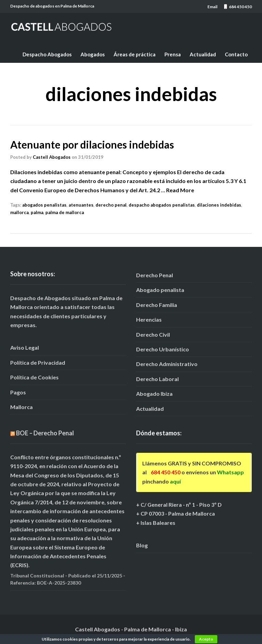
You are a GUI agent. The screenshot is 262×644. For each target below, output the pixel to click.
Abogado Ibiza (154, 394)
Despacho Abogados (47, 54)
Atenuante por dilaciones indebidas (92, 144)
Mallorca (21, 407)
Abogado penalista (160, 290)
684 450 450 (166, 472)
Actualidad (203, 54)
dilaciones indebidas (219, 205)
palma (37, 212)
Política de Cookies (34, 377)
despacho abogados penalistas (162, 205)
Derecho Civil (153, 334)
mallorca (19, 212)
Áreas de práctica (135, 54)
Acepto (206, 639)
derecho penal (111, 205)
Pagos (18, 392)
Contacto (236, 54)
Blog (142, 545)
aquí (175, 481)
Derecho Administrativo (167, 364)
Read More (180, 190)
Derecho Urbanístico (163, 349)
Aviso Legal (25, 347)
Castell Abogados (52, 157)
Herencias (149, 319)
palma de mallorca (65, 212)
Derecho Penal (155, 275)
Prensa (173, 54)
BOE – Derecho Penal (45, 433)
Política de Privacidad (38, 362)
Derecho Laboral (157, 379)
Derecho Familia (157, 305)
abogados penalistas (44, 205)
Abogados (93, 54)
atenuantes (81, 205)
